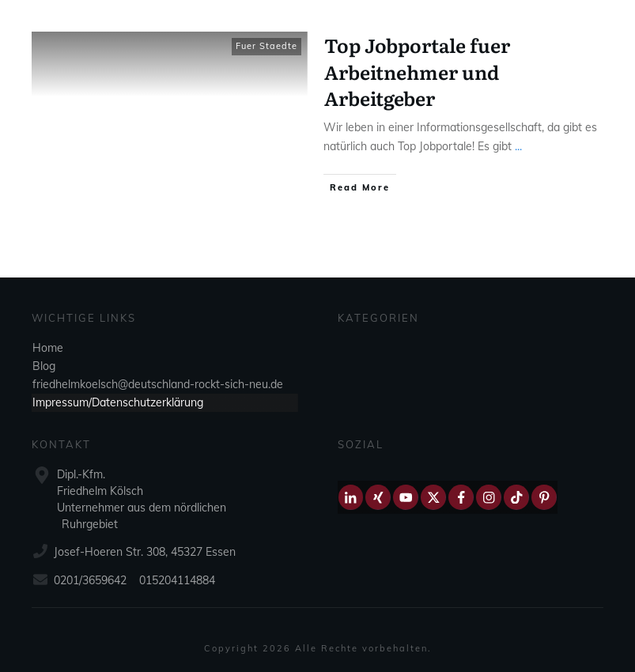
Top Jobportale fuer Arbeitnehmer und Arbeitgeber (417, 71)
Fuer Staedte (266, 46)
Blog (44, 366)
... (518, 146)
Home (48, 348)
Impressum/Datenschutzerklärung (118, 402)
